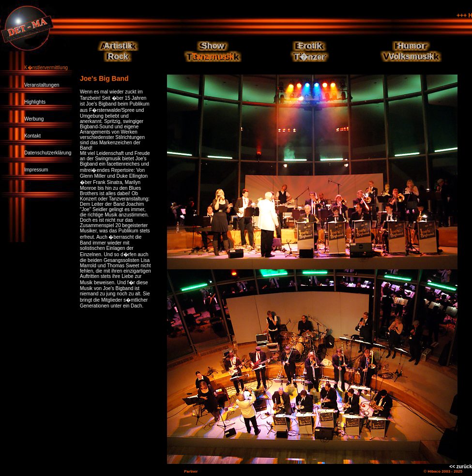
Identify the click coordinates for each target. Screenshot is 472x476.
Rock (118, 56)
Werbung (34, 119)
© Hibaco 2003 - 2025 (443, 471)
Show (213, 46)
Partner (191, 471)
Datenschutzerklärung (48, 153)
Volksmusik (411, 56)
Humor (411, 46)
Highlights (35, 102)
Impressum (36, 170)
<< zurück (461, 467)
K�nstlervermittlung (46, 68)
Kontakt (32, 136)
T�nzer (310, 57)
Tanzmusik (213, 56)
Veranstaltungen (42, 85)
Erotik (310, 46)
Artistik (118, 46)
